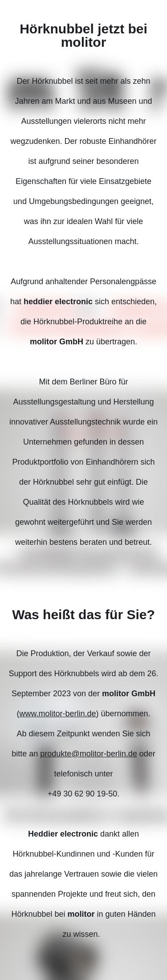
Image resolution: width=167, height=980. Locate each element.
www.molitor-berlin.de (57, 714)
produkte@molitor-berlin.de (88, 754)
